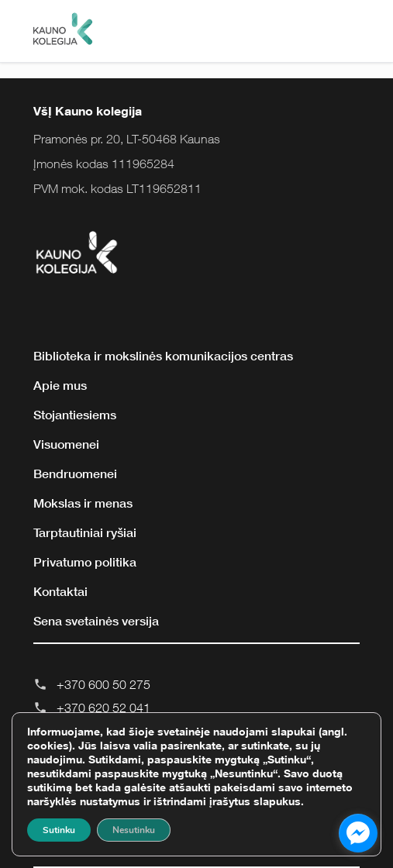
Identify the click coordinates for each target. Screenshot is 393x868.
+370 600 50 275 (103, 684)
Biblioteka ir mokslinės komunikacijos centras (163, 356)
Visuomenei (66, 444)
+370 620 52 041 (103, 708)
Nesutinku (134, 830)
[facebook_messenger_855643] (358, 833)
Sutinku (59, 830)
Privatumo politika (85, 562)
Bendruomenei (75, 474)
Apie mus (60, 385)
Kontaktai (60, 591)
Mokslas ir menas (83, 503)
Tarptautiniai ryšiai (85, 532)
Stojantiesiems (75, 415)
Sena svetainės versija (96, 621)
